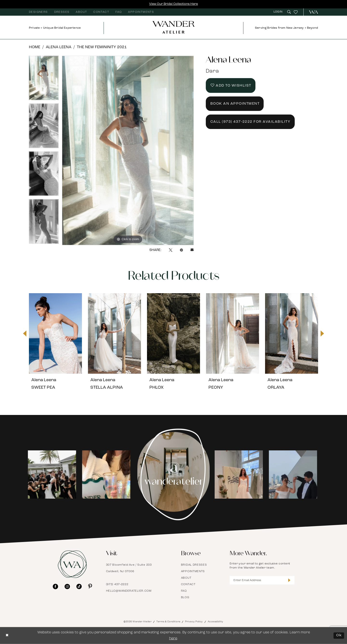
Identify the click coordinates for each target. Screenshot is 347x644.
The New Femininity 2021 (102, 47)
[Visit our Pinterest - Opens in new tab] (90, 586)
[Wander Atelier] (311, 12)
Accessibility (216, 622)
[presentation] (55, 333)
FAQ (184, 591)
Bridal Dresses (194, 565)
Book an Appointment (235, 104)
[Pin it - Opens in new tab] (181, 250)
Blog (185, 597)
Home (35, 47)
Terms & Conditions (168, 622)
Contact (188, 584)
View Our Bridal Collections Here (173, 4)
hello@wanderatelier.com (129, 591)
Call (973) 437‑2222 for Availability (250, 122)
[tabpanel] (44, 80)
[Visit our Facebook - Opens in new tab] (55, 586)
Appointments (193, 571)
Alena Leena (59, 47)
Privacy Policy (194, 622)
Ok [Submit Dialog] (339, 635)
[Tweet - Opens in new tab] (171, 250)
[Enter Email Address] (262, 580)
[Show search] (289, 12)
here (173, 639)
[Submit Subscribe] (289, 580)
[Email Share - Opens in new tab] (192, 250)
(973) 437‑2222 (117, 584)
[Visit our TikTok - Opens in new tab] (79, 586)
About (186, 578)
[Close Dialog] (7, 635)
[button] (279, 12)
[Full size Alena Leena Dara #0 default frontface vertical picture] (128, 151)
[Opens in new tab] (53, 475)
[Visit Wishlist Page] (296, 12)
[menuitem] (38, 12)
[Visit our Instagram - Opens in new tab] (67, 586)
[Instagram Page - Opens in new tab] (174, 475)
